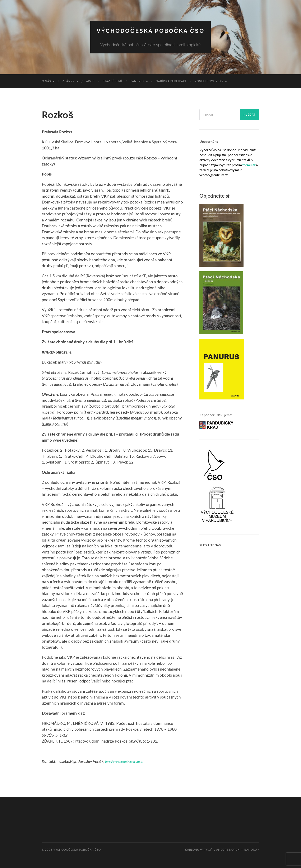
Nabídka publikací (171, 81)
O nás (46, 81)
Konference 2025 (209, 81)
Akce (90, 81)
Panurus (137, 81)
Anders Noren (228, 850)
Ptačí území (112, 81)
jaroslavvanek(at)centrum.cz (128, 761)
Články (69, 81)
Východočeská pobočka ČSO (150, 30)
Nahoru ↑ (252, 850)
